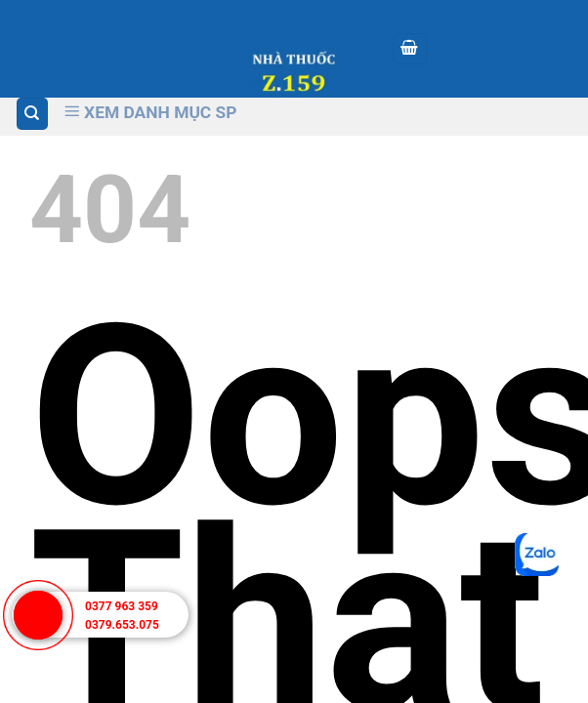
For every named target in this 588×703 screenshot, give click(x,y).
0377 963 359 (122, 606)
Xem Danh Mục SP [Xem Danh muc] (150, 112)
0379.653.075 (122, 625)
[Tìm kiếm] (33, 114)
